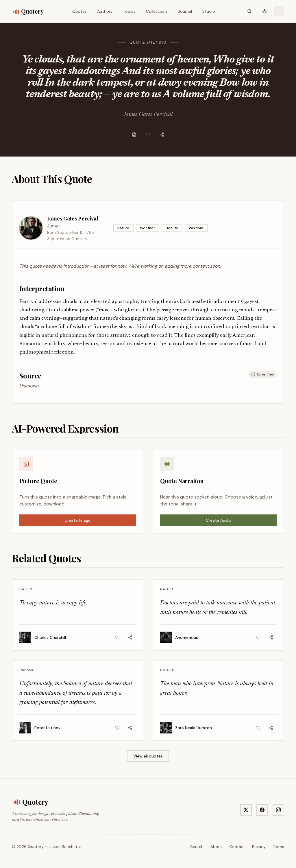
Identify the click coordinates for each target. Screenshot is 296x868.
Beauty (172, 228)
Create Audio (219, 520)
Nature (123, 228)
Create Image (77, 520)
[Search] (249, 11)
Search (197, 847)
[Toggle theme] (264, 11)
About (216, 847)
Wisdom (196, 228)
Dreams (27, 670)
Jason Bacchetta (65, 847)
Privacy (259, 847)
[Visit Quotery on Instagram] (278, 810)
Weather (148, 228)
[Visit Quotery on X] (246, 810)
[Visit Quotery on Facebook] (262, 810)
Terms (278, 847)
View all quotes (148, 756)
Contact (237, 847)
